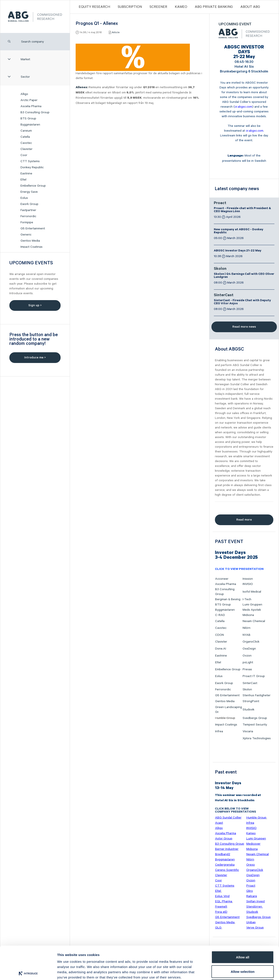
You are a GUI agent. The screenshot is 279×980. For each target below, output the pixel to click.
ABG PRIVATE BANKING (214, 7)
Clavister (26, 149)
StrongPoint (251, 701)
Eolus (24, 198)
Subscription (130, 7)
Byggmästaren (30, 125)
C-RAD (220, 615)
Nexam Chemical (254, 621)
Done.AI (221, 649)
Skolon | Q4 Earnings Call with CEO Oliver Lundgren (244, 276)
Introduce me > (35, 358)
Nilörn (247, 628)
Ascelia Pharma (31, 106)
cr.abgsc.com (243, 107)
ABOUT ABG (250, 7)
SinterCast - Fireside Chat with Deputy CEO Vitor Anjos (242, 302)
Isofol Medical (252, 592)
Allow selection (242, 937)
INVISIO (248, 584)
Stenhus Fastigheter (257, 695)
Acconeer (222, 579)
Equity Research (94, 7)
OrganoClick (251, 642)
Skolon (220, 269)
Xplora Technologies (257, 738)
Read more (244, 520)
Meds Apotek (252, 610)
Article (116, 32)
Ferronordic (28, 216)
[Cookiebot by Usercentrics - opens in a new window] (28, 971)
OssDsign (249, 649)
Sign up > (35, 305)
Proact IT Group (254, 676)
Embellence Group (33, 186)
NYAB (247, 635)
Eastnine (26, 174)
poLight (248, 662)
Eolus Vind (222, 896)
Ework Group (29, 204)
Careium (26, 131)
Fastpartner (28, 210)
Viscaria (248, 731)
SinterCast (224, 296)
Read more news (244, 327)
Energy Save (29, 192)
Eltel (23, 180)
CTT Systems (30, 161)
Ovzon (247, 656)
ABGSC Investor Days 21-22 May (238, 251)
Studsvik (248, 710)
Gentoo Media (30, 241)
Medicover (253, 844)
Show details (229, 971)
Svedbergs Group (255, 718)
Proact (220, 203)
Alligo (24, 94)
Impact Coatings (31, 247)
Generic (26, 235)
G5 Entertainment (33, 229)
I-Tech (247, 599)
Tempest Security (255, 725)
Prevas (247, 669)
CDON (219, 635)
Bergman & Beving (228, 599)
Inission (248, 579)
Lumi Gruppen (252, 605)
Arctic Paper (29, 100)
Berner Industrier (227, 849)
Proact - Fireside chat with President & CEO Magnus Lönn (242, 210)
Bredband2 (223, 854)
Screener (158, 7)
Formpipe (27, 222)
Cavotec (26, 143)
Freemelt (221, 907)
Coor (24, 155)
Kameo (181, 7)
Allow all (243, 923)
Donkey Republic (32, 167)
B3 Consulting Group (35, 112)
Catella (25, 137)
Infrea (219, 731)
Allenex (81, 88)
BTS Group (28, 119)
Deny (243, 951)
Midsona (248, 615)
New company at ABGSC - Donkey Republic (239, 231)
